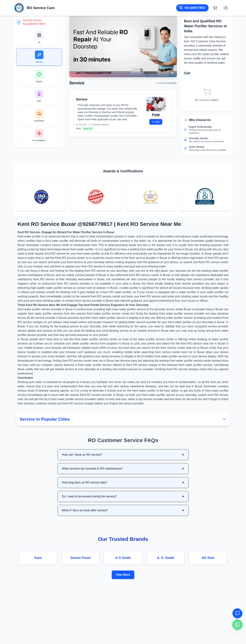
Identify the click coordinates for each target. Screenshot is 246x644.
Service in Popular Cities (123, 419)
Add (156, 122)
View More (123, 575)
